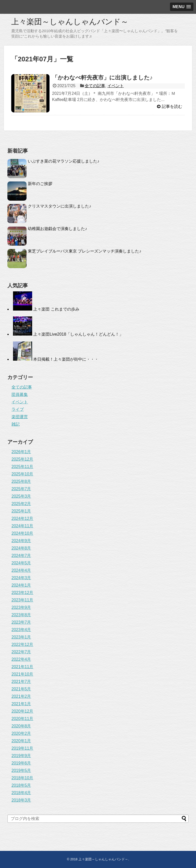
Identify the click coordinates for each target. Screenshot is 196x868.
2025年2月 (21, 504)
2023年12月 (22, 593)
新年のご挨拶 (40, 184)
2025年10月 (22, 474)
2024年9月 (21, 541)
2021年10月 (22, 674)
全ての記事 (95, 86)
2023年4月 (21, 630)
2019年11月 (22, 748)
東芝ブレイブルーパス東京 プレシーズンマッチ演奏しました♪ (84, 251)
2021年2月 (21, 696)
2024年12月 (22, 518)
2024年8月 (21, 548)
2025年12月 (22, 459)
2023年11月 (22, 600)
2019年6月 (21, 763)
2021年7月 (21, 682)
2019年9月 (21, 756)
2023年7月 (21, 622)
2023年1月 (21, 637)
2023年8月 (21, 615)
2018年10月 (22, 778)
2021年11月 (22, 667)
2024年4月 (21, 570)
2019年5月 (21, 770)
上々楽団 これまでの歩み (56, 309)
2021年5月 (21, 689)
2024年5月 (21, 563)
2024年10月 (22, 533)
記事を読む (172, 106)
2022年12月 (22, 644)
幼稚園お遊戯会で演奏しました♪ (57, 229)
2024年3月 (21, 578)
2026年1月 (21, 452)
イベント (116, 86)
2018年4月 (21, 793)
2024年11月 (22, 526)
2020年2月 (21, 733)
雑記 (16, 424)
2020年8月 (21, 726)
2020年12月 (22, 711)
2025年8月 (21, 481)
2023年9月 (21, 607)
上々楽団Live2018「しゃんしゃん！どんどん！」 (78, 334)
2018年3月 (21, 800)
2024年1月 (21, 585)
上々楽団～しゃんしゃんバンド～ (70, 22)
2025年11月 (22, 467)
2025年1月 (21, 511)
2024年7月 (21, 556)
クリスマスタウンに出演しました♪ (59, 206)
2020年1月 (21, 741)
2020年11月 (22, 719)
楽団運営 (20, 417)
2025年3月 (21, 496)
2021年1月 (21, 704)
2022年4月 (21, 659)
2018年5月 (21, 785)
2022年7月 (21, 652)
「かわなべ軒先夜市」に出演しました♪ (102, 78)
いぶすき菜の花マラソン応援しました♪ (64, 161)
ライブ (18, 409)
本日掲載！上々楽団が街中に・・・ (66, 359)
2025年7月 (21, 489)
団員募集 (20, 395)
